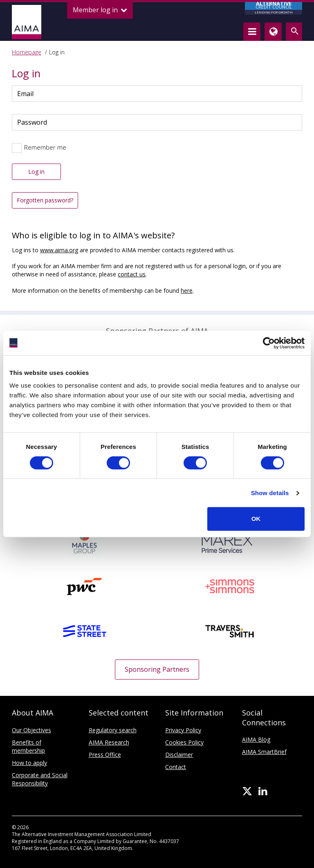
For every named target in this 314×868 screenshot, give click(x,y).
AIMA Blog (256, 739)
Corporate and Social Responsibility (40, 779)
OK (256, 519)
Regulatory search (113, 730)
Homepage (27, 52)
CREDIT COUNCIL (274, 8)
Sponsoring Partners (157, 669)
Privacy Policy (183, 730)
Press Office (105, 755)
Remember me (45, 147)
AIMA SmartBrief (264, 752)
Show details (270, 493)
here (187, 290)
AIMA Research (109, 742)
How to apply (29, 763)
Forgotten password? (45, 200)
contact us (132, 274)
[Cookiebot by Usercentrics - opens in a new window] (269, 343)
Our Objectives (31, 730)
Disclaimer (179, 755)
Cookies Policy (184, 742)
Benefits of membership (28, 746)
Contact (176, 767)
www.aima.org (59, 250)
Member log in (100, 10)
